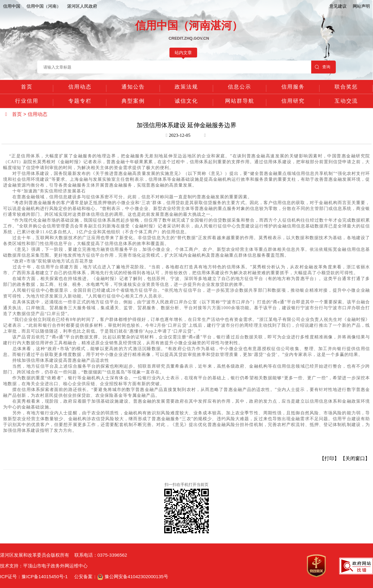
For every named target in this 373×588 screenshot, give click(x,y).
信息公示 (240, 87)
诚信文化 (186, 101)
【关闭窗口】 (355, 458)
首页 (27, 87)
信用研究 (293, 101)
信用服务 (293, 87)
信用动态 (80, 87)
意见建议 (338, 6)
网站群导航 (240, 101)
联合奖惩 (346, 87)
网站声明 (361, 6)
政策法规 (186, 87)
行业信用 (27, 101)
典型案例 (133, 101)
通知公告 (133, 87)
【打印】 (329, 458)
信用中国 (12, 6)
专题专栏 (80, 101)
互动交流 (346, 101)
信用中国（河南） (44, 6)
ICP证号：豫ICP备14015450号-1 (34, 576)
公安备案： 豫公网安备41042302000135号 (121, 576)
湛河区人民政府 (82, 6)
